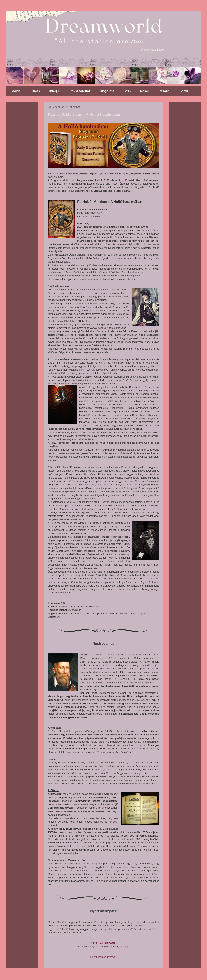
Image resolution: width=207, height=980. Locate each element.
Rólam (145, 91)
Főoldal (16, 91)
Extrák (183, 91)
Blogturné (107, 91)
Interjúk (55, 91)
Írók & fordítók (80, 91)
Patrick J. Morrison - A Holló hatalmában (85, 115)
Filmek (35, 91)
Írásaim (164, 91)
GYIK (127, 91)
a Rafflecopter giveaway (104, 957)
